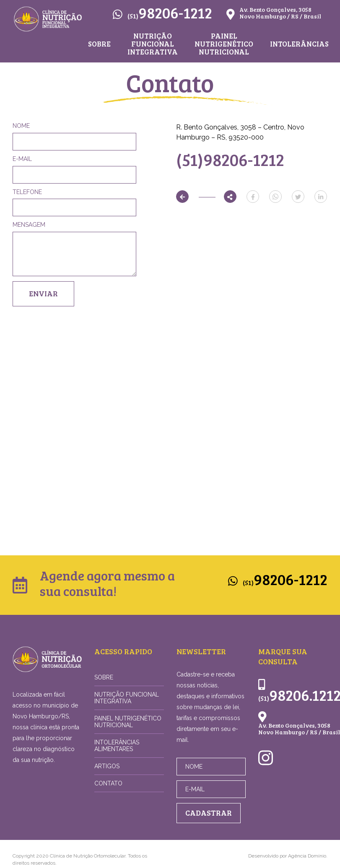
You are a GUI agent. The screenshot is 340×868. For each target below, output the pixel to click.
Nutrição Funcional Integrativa (153, 44)
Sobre (99, 44)
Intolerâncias (299, 44)
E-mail (22, 159)
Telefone (27, 192)
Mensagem (29, 225)
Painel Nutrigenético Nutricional (224, 44)
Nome (21, 126)
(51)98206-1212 (230, 159)
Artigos (107, 766)
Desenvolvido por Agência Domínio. (288, 856)
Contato (108, 783)
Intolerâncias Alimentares (117, 746)
